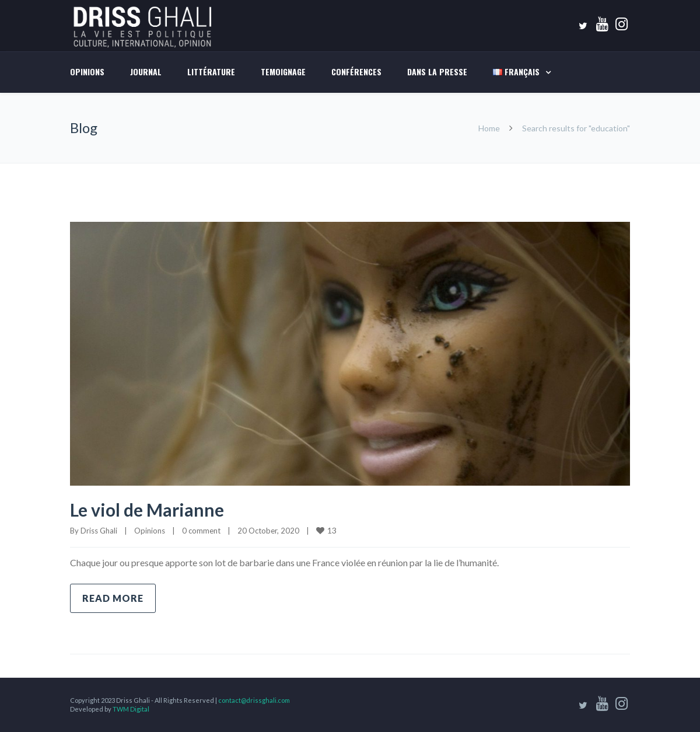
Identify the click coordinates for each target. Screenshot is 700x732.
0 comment (201, 531)
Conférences (356, 72)
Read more (113, 598)
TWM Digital (131, 709)
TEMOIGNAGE (283, 72)
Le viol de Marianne (147, 510)
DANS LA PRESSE (437, 72)
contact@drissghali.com (254, 700)
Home (489, 128)
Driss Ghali (99, 531)
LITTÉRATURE (211, 72)
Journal (146, 72)
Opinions (87, 72)
